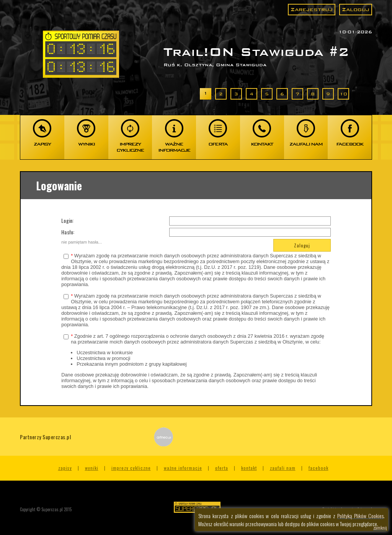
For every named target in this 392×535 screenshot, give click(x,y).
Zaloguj (356, 9)
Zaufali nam (283, 468)
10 (343, 94)
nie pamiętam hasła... (82, 242)
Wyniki (92, 468)
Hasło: (68, 232)
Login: (67, 220)
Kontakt (249, 468)
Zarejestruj (312, 9)
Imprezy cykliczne (131, 468)
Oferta (222, 468)
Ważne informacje (183, 468)
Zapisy (65, 468)
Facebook (318, 468)
